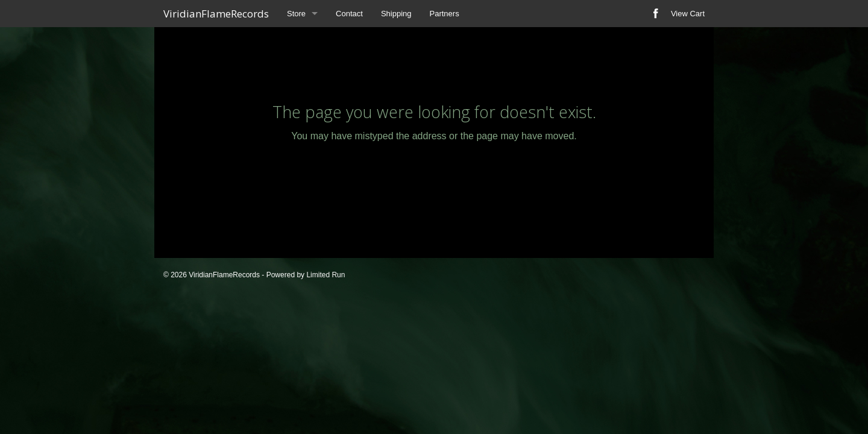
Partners (445, 14)
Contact (349, 14)
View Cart (688, 14)
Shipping (396, 14)
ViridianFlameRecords (216, 14)
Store (296, 14)
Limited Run (325, 275)
